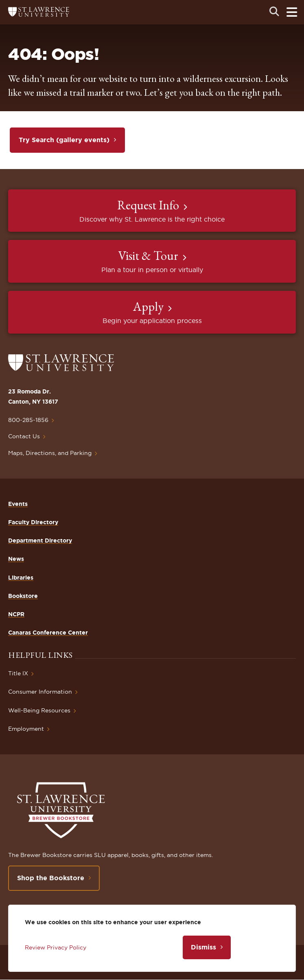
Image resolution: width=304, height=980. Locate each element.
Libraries (21, 578)
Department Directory (40, 541)
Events (18, 504)
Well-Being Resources (39, 710)
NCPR (16, 614)
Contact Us (24, 436)
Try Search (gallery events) (64, 140)
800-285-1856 (28, 420)
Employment (26, 729)
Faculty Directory (33, 522)
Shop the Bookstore (51, 878)
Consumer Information (40, 692)
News (16, 559)
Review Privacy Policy (56, 947)
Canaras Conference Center (48, 633)
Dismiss (203, 947)
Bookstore (23, 596)
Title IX (18, 673)
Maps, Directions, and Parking (50, 453)
